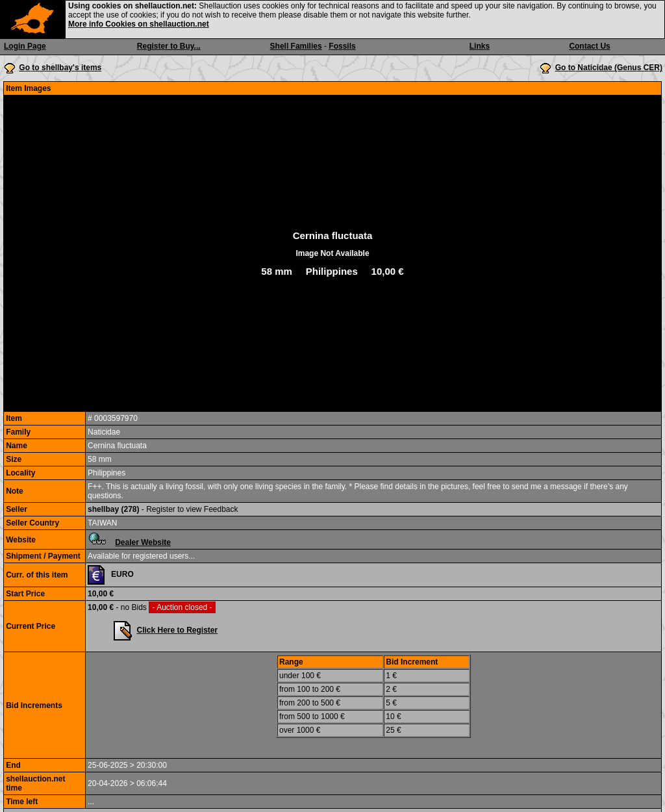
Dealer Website (143, 542)
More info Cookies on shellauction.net (139, 24)
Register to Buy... (169, 46)
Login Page (25, 46)
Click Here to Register (177, 630)
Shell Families (296, 46)
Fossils (342, 46)
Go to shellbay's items (60, 68)
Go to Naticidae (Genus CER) (609, 68)
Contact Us (589, 46)
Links (480, 46)
